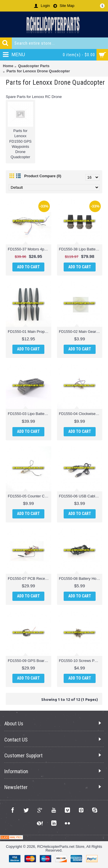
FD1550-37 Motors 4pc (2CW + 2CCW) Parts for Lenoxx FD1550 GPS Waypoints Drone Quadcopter (30, 249)
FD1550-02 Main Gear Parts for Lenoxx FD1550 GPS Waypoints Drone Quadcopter (81, 332)
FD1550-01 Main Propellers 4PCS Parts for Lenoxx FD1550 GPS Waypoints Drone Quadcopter (30, 332)
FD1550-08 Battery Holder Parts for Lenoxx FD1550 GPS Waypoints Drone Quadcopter (81, 579)
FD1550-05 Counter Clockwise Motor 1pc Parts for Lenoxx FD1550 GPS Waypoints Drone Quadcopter (30, 496)
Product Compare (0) (43, 176)
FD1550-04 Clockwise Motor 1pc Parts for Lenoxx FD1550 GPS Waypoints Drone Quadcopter (81, 414)
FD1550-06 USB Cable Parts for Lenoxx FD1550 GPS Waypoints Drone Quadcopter (81, 496)
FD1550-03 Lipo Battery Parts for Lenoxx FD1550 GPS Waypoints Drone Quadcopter (30, 414)
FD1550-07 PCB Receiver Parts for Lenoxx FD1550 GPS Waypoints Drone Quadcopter (30, 579)
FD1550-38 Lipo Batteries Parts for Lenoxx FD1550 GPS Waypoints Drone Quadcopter (81, 249)
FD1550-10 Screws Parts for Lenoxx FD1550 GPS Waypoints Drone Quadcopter (81, 661)
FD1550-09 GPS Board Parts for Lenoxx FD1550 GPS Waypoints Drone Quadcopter (30, 661)
